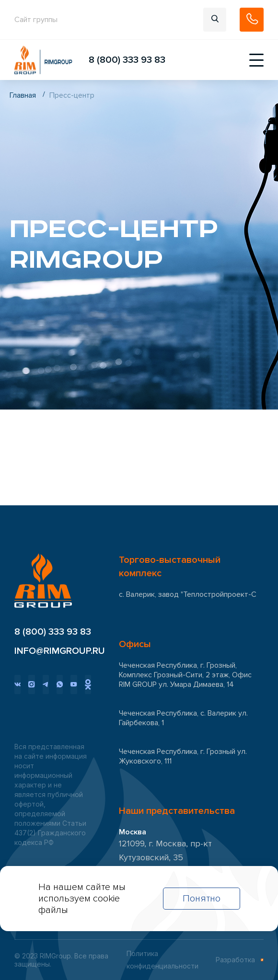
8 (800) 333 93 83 (127, 60)
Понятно (202, 899)
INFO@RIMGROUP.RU (53, 651)
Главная (23, 95)
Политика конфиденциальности (162, 960)
